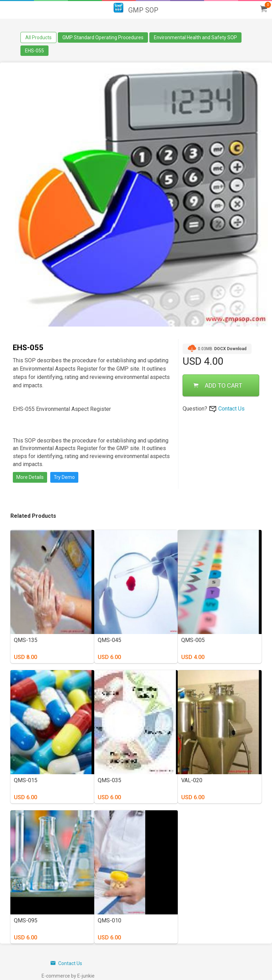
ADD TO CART (218, 385)
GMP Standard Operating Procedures (103, 37)
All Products (38, 37)
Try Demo (64, 477)
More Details (30, 477)
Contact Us (231, 409)
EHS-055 (34, 51)
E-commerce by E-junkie (68, 976)
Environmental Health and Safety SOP (195, 37)
